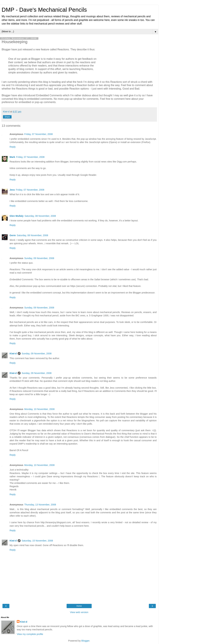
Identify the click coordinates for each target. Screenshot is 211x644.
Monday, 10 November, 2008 (39, 409)
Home (79, 606)
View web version (79, 612)
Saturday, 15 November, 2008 (37, 541)
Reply (13, 147)
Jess (12, 190)
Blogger (85, 641)
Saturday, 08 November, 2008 (40, 216)
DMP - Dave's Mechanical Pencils (44, 10)
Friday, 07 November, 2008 (38, 134)
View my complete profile (30, 634)
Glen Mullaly (17, 216)
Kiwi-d (13, 354)
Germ (13, 235)
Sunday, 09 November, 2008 (39, 258)
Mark (12, 157)
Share (7, 117)
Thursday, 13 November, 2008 (40, 505)
